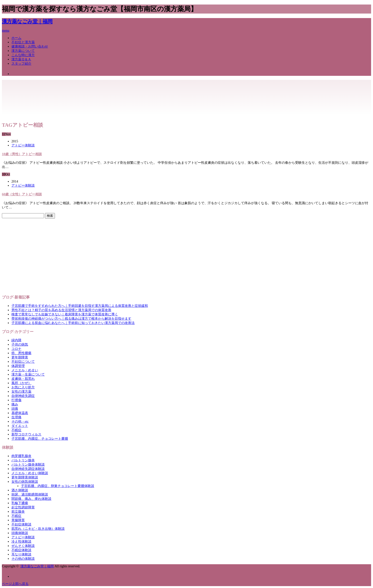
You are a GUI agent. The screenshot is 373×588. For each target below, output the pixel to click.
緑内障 (16, 340)
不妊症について (23, 362)
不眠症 (16, 430)
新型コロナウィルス (26, 434)
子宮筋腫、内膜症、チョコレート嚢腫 (40, 439)
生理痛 (16, 417)
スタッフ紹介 (21, 64)
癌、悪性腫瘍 (21, 353)
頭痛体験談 (20, 533)
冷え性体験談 (21, 542)
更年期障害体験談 (25, 477)
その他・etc (20, 422)
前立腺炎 (18, 512)
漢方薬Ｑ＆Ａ (21, 59)
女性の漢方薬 (21, 392)
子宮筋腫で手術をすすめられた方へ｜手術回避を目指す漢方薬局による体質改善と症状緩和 (80, 306)
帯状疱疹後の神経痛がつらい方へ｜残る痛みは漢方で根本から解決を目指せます (71, 319)
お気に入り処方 (23, 387)
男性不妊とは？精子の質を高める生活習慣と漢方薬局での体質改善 (61, 310)
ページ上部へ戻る (15, 584)
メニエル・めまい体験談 (30, 473)
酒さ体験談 (20, 490)
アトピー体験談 (23, 145)
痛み (15, 404)
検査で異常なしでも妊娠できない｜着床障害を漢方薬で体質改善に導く (65, 314)
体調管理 (18, 366)
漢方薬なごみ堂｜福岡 (27, 21)
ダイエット (20, 426)
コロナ (16, 349)
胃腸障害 (18, 520)
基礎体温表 (20, 413)
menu (6, 31)
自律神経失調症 (23, 396)
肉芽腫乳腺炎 (21, 456)
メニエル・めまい (25, 370)
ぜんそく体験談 (23, 546)
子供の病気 (20, 345)
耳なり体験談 (21, 554)
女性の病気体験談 (25, 482)
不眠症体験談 (21, 550)
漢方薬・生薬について (28, 374)
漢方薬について (23, 51)
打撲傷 (16, 400)
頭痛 (15, 409)
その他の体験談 (23, 559)
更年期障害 (20, 357)
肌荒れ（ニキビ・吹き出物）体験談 (38, 529)
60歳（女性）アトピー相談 (22, 194)
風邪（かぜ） (21, 383)
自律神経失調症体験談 (28, 469)
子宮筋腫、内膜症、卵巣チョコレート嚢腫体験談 (58, 486)
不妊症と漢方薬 (23, 42)
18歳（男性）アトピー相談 (22, 154)
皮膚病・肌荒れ (23, 379)
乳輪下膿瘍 (20, 503)
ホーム (16, 38)
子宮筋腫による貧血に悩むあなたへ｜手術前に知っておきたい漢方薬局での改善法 (73, 323)
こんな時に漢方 (23, 55)
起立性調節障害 (23, 507)
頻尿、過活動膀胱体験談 (30, 494)
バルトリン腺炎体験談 (28, 465)
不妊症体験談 (21, 524)
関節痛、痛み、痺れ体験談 (31, 499)
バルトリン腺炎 (23, 460)
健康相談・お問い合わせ (30, 46)
